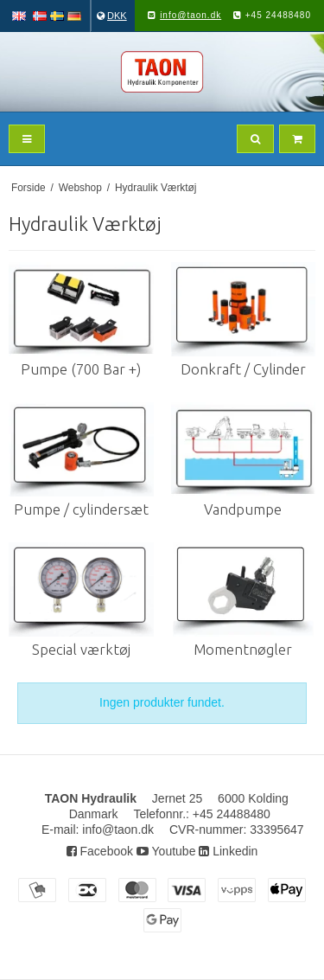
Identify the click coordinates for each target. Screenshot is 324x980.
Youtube (166, 851)
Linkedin (228, 851)
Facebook (100, 851)
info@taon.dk (191, 15)
